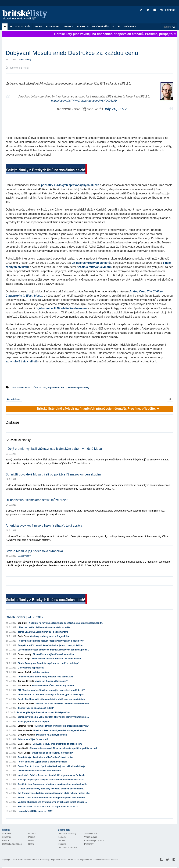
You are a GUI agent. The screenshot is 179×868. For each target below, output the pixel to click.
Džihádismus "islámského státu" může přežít (37, 500)
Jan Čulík (22, 623)
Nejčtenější (100, 27)
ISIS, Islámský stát (21, 388)
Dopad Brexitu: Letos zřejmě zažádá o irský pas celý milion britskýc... (52, 766)
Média (31, 841)
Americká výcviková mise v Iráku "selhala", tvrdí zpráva (44, 526)
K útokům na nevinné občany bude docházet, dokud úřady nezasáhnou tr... (66, 623)
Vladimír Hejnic (25, 726)
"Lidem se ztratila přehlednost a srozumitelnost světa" (62, 726)
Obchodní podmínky (67, 848)
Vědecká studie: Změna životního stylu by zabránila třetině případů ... (52, 802)
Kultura (5, 841)
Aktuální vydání (20, 27)
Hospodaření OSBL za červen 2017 (35, 811)
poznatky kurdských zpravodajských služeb (70, 185)
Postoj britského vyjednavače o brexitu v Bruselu (42, 762)
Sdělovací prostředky (78, 388)
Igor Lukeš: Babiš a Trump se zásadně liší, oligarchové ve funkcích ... (52, 775)
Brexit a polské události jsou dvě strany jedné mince (60, 730)
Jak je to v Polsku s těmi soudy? (51, 681)
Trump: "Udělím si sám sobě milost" (36, 708)
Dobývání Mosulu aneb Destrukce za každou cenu (58, 744)
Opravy (61, 841)
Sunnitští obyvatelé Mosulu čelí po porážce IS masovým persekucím (53, 474)
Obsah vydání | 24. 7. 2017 (24, 617)
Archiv (38, 27)
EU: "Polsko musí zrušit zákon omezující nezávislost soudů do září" (52, 690)
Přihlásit (168, 10)
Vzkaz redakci (91, 837)
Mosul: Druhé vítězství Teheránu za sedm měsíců (56, 659)
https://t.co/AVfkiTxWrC (65, 101)
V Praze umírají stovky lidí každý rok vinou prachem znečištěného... (51, 789)
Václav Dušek (25, 672)
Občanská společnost (12, 844)
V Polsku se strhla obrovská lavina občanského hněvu (62, 703)
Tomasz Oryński (26, 681)
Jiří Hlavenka (24, 686)
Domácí (32, 834)
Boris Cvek (23, 636)
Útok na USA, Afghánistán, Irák (49, 388)
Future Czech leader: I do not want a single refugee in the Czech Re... (52, 798)
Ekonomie (7, 837)
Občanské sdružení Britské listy (36, 860)
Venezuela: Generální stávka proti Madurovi (40, 771)
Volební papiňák (41, 672)
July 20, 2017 (115, 109)
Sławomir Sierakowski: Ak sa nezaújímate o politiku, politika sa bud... (64, 748)
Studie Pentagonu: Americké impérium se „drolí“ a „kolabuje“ (49, 663)
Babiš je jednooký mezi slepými (34, 722)
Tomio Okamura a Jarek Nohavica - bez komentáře (43, 632)
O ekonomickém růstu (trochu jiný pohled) (53, 686)
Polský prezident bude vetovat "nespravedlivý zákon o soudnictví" (51, 641)
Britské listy (27, 15)
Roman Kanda (25, 730)
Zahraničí (6, 834)
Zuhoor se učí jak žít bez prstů (33, 739)
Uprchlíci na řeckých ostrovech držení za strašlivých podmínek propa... (53, 650)
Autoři (116, 27)
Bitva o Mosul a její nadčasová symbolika (34, 551)
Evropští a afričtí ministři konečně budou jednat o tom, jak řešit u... (51, 645)
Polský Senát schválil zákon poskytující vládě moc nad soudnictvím (52, 699)
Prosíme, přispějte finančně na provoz (43, 712)
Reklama (62, 844)
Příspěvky (130, 27)
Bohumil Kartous (26, 735)
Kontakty (62, 837)
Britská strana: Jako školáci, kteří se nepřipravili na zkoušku (48, 807)
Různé (31, 844)
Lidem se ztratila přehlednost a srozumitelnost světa (44, 627)
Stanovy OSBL (91, 834)
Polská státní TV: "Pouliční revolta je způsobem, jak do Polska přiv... (52, 695)
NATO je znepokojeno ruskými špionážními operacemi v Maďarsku (51, 780)
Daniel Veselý (25, 60)
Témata (68, 27)
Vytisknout (14, 399)
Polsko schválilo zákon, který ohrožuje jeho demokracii (45, 677)
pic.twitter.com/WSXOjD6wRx (99, 101)
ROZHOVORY (53, 27)
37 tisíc (77, 263)
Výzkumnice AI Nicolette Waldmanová (62, 308)
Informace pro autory (94, 841)
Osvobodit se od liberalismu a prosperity (52, 753)
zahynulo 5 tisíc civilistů (22, 361)
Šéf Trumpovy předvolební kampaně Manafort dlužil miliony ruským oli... (54, 793)
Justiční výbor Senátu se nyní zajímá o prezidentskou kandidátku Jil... (53, 784)
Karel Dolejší (24, 659)
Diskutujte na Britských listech (51, 735)
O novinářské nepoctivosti (31, 668)
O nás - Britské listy (67, 834)
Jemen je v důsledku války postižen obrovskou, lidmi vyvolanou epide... (54, 717)
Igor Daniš (23, 748)
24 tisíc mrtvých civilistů (94, 267)
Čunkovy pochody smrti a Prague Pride (50, 636)
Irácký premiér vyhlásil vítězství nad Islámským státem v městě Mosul (54, 449)
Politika (32, 837)
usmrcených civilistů (96, 263)
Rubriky (83, 27)
